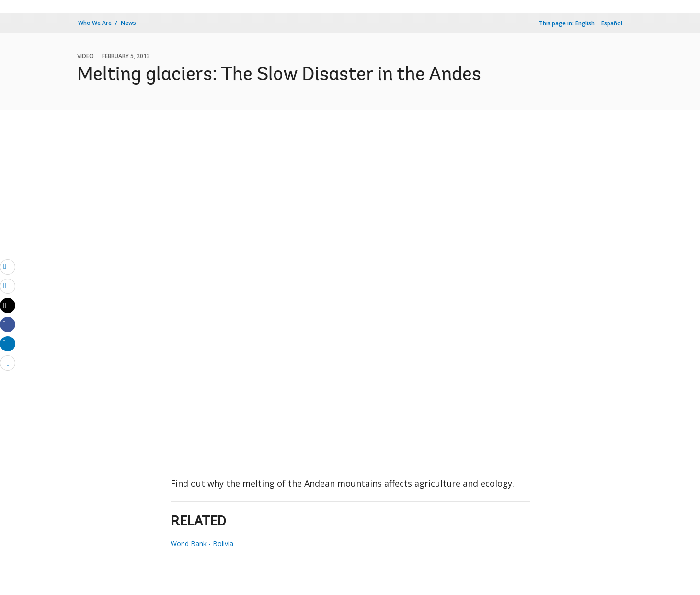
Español (612, 23)
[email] (8, 267)
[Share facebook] (8, 324)
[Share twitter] (8, 305)
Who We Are (95, 23)
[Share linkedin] (8, 343)
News (128, 23)
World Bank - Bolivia (202, 543)
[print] (8, 286)
